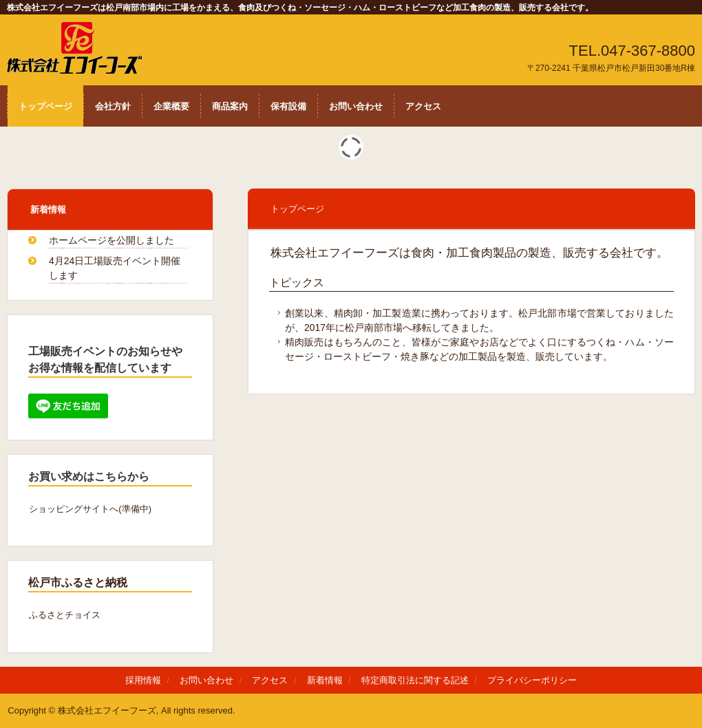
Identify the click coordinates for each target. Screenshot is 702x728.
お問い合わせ (356, 106)
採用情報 (143, 680)
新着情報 (48, 210)
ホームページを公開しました (111, 240)
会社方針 (113, 106)
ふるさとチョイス (65, 615)
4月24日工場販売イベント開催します (115, 268)
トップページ (45, 106)
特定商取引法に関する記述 (415, 680)
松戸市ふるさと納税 (78, 582)
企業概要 (171, 106)
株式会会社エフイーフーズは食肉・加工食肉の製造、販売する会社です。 (80, 48)
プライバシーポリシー (532, 680)
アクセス (423, 106)
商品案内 (230, 106)
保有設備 (288, 106)
